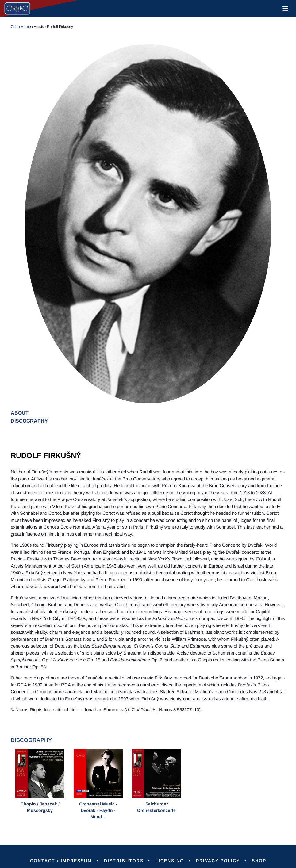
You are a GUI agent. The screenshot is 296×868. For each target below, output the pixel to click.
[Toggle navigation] (284, 9)
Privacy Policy (218, 861)
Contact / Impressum (61, 861)
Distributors (124, 861)
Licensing (170, 861)
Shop (259, 861)
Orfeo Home (21, 27)
